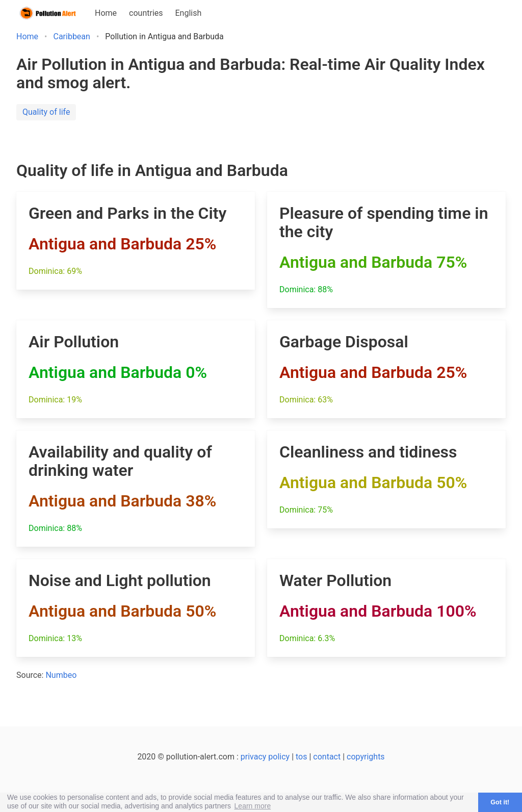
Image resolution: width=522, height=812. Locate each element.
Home (106, 13)
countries (146, 13)
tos (301, 757)
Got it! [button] (500, 802)
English (189, 13)
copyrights (366, 757)
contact (327, 757)
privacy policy (265, 757)
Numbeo (61, 675)
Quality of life (46, 112)
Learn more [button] (253, 806)
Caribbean (71, 36)
